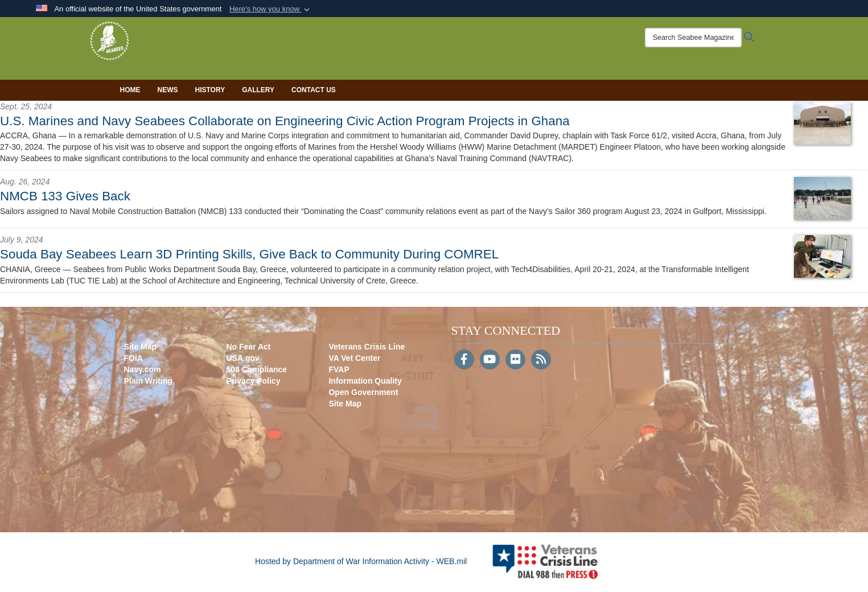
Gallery (258, 90)
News (168, 90)
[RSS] (541, 360)
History (210, 90)
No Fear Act (248, 347)
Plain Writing (148, 381)
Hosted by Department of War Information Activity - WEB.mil (361, 561)
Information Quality (365, 381)
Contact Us (314, 90)
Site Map (141, 347)
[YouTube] (490, 360)
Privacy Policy (253, 381)
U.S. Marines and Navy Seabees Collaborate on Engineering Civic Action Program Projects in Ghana (285, 121)
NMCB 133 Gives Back (65, 196)
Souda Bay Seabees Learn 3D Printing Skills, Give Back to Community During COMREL (249, 254)
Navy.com (143, 369)
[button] (271, 9)
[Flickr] (515, 360)
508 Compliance (256, 369)
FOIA (133, 358)
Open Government (363, 392)
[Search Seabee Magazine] (665, 38)
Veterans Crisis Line (367, 347)
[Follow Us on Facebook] (464, 360)
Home (130, 90)
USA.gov (242, 358)
